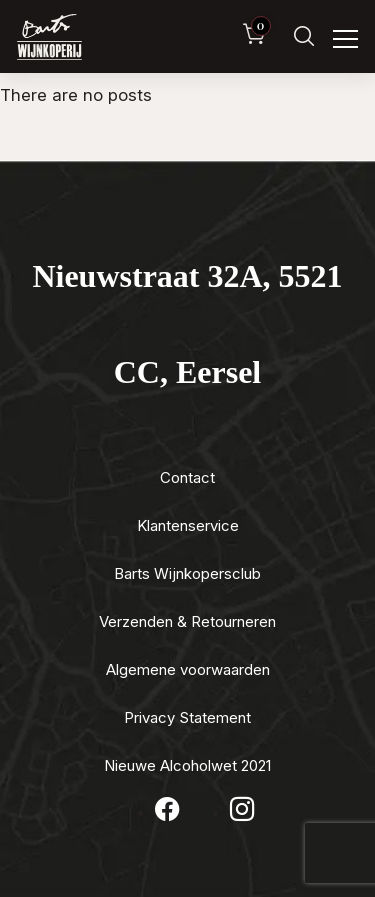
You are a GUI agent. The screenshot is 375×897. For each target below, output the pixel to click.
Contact (187, 477)
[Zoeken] (304, 36)
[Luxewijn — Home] (49, 37)
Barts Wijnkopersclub (187, 573)
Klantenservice (188, 525)
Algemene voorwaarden (188, 669)
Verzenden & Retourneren (187, 621)
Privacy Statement (187, 717)
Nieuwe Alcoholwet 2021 (187, 765)
